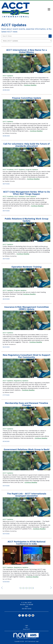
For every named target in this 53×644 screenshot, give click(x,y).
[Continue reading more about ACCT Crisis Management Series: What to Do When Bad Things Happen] (37, 206)
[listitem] (8, 76)
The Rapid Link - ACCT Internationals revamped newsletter (27, 495)
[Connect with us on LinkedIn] (26, 615)
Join (26, 627)
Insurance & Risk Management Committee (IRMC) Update (26, 308)
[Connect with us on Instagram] (30, 615)
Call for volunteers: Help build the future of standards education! (26, 145)
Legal (37, 641)
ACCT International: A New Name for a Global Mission (27, 51)
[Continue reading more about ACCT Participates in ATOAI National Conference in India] (32, 577)
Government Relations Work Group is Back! (27, 449)
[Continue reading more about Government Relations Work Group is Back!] (31, 482)
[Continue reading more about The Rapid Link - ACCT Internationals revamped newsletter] (39, 529)
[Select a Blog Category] (26, 41)
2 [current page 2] (22, 588)
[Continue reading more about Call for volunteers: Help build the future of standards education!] (33, 179)
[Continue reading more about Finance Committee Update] (36, 131)
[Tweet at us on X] (23, 615)
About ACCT (26, 629)
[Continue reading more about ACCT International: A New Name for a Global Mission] (30, 85)
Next (51, 588)
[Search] (50, 36)
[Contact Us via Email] (33, 615)
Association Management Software (26, 636)
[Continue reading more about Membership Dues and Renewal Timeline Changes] (41, 438)
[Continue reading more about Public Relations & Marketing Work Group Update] (23, 254)
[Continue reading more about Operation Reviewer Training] (29, 294)
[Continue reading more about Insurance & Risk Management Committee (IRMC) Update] (36, 342)
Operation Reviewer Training (26, 267)
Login (26, 625)
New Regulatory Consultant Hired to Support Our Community (27, 356)
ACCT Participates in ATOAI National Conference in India (27, 543)
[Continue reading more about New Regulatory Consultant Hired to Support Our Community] (28, 390)
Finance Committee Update (27, 98)
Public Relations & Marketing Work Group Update (27, 220)
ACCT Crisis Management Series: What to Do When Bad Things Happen (27, 193)
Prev (2, 588)
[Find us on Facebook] (20, 615)
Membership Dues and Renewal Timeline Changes (27, 404)
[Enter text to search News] (25, 36)
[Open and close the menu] (40, 10)
